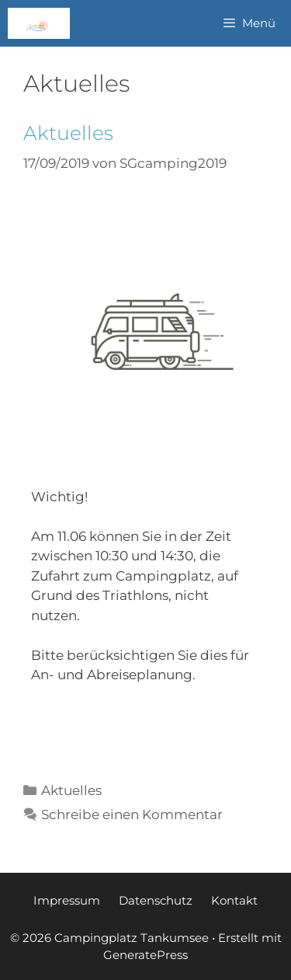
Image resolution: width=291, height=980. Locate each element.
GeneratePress (145, 955)
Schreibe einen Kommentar (132, 814)
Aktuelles (68, 133)
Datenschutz (156, 900)
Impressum (67, 900)
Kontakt (234, 900)
